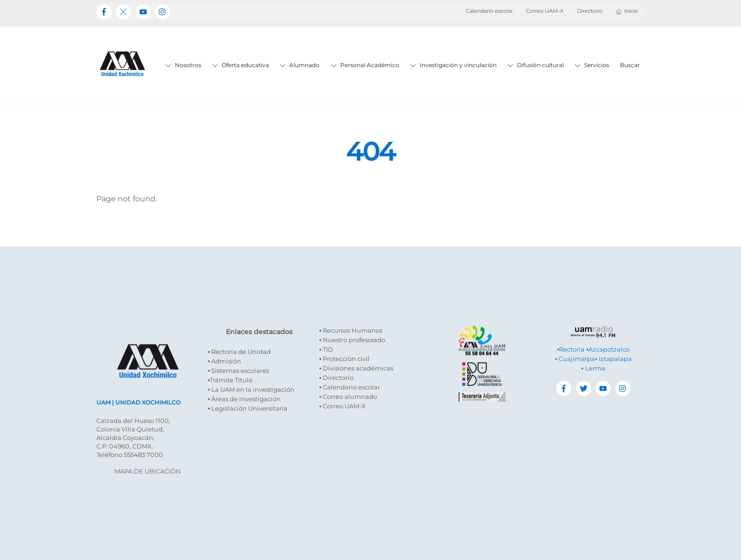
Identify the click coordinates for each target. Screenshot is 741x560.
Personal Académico (365, 65)
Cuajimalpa (577, 359)
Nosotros (183, 65)
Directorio (590, 11)
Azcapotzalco (609, 349)
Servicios (592, 65)
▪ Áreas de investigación (245, 399)
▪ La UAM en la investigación (251, 389)
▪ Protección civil (344, 359)
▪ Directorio (336, 378)
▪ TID (326, 349)
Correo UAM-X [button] (545, 11)
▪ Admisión (225, 361)
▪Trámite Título (230, 380)
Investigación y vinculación (453, 65)
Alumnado (300, 65)
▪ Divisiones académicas (356, 368)
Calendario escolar (489, 11)
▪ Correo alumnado (348, 396)
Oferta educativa (241, 65)
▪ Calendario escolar (349, 387)
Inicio (627, 11)
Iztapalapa (615, 359)
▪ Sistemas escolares (239, 370)
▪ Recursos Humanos (351, 330)
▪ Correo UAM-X (342, 406)
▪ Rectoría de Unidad (240, 352)
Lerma (595, 368)
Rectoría (572, 349)
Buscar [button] (630, 65)
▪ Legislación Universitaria (248, 408)
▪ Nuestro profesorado (352, 340)
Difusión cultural (536, 65)
